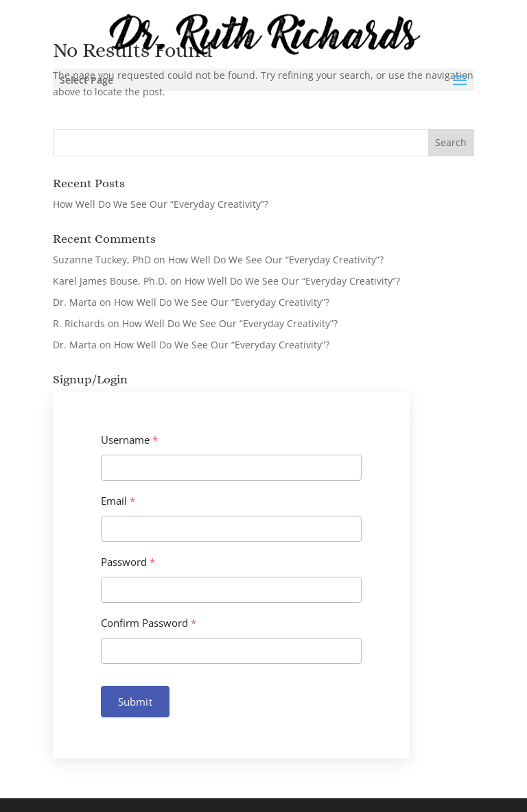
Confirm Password (149, 623)
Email (118, 501)
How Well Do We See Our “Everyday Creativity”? (161, 204)
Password (128, 562)
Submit (135, 702)
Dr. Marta (75, 302)
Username (129, 440)
